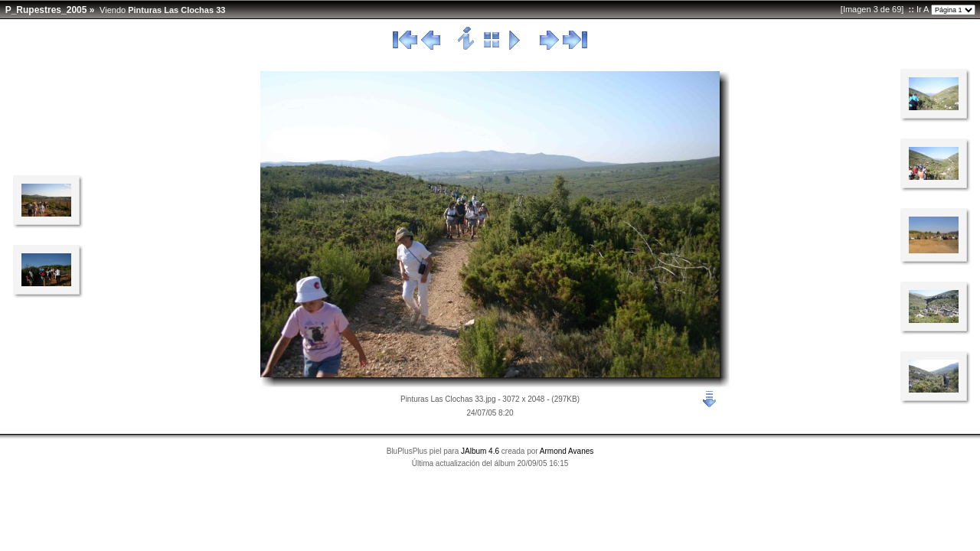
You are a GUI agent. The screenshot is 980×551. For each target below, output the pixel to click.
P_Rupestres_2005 (46, 10)
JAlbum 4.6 (480, 451)
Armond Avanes (567, 451)
